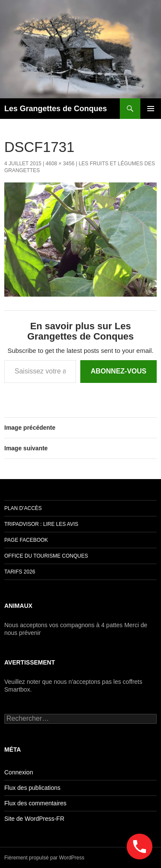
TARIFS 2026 (20, 572)
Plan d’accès (23, 508)
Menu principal (151, 109)
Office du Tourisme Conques (46, 556)
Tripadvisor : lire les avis (41, 524)
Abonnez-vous (118, 371)
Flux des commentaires (35, 803)
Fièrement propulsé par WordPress (44, 858)
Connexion (19, 772)
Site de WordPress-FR (34, 819)
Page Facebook (26, 540)
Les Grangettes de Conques (56, 109)
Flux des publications (32, 788)
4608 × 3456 (60, 164)
